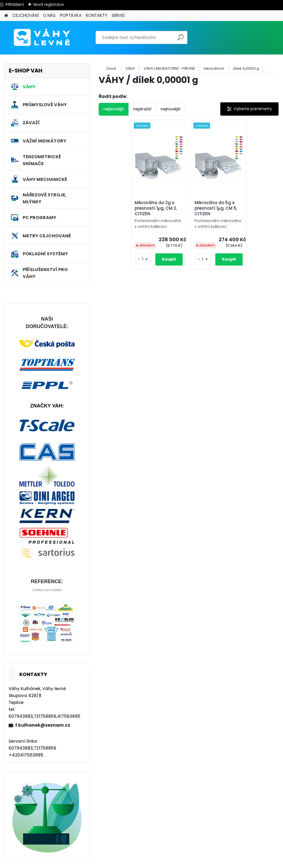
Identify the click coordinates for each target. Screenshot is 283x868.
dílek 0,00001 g (246, 68)
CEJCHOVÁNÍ (26, 15)
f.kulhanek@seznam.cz (43, 725)
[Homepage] (6, 16)
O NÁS (49, 15)
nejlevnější (114, 109)
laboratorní (214, 68)
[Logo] (42, 38)
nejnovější (171, 109)
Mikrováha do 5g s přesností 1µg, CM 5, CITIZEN (216, 208)
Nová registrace (49, 4)
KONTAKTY (97, 15)
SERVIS (118, 15)
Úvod (111, 68)
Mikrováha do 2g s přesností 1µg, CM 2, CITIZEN (156, 208)
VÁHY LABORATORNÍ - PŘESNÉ (169, 68)
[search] (181, 39)
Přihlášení (15, 4)
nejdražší (142, 109)
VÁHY (130, 68)
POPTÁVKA (71, 15)
